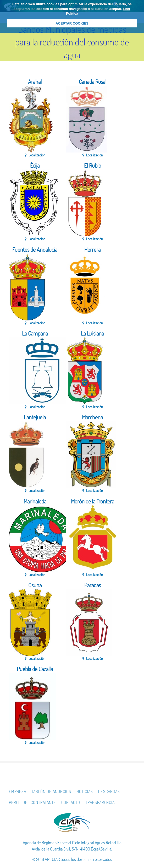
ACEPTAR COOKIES (72, 23)
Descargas (109, 791)
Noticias (85, 791)
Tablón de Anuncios (51, 791)
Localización (37, 155)
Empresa (18, 791)
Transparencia (100, 802)
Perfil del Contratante (32, 802)
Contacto (71, 802)
